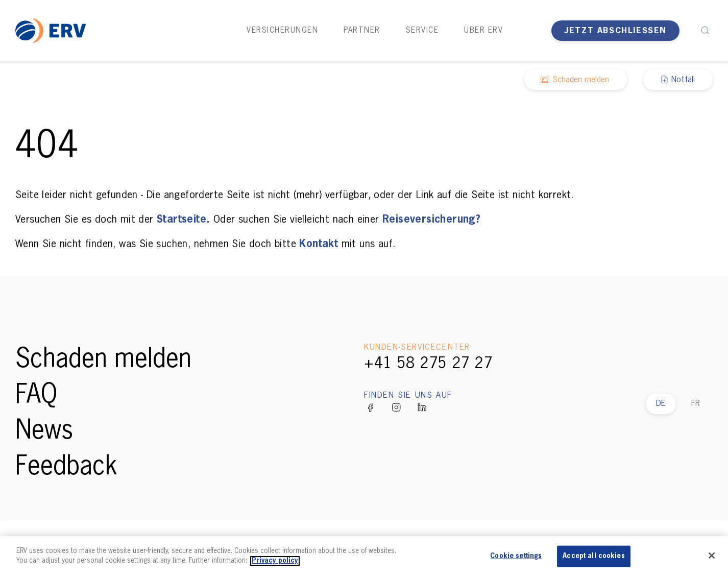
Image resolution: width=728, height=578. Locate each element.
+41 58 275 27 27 (428, 364)
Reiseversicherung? (431, 220)
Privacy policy (275, 561)
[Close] (712, 556)
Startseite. (183, 220)
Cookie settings (516, 556)
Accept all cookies (593, 556)
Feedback (66, 467)
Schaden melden (103, 360)
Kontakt (319, 244)
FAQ (36, 396)
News (44, 431)
